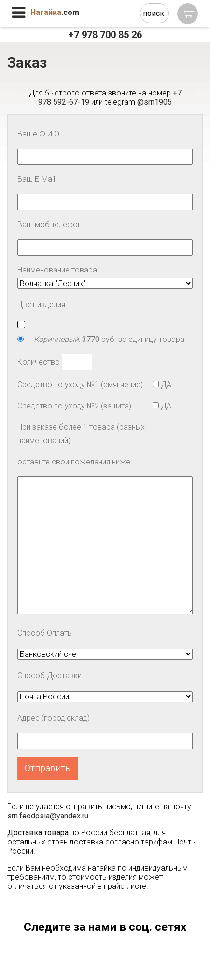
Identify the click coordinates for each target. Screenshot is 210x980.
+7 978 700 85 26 (105, 35)
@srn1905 (154, 102)
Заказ (27, 62)
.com (55, 12)
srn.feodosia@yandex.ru (48, 816)
